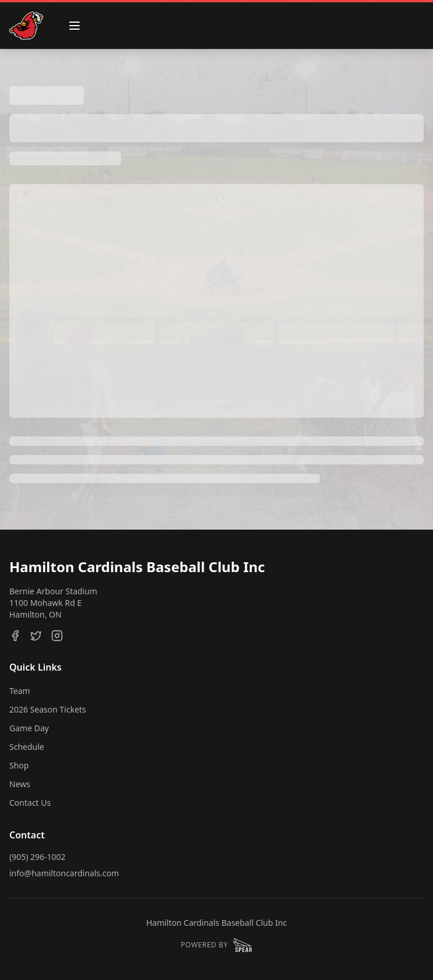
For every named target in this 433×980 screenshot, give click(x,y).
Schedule (27, 747)
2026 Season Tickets (48, 709)
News (20, 784)
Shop (19, 765)
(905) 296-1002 (38, 857)
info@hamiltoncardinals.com (64, 873)
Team (20, 691)
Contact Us (30, 803)
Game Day (29, 728)
